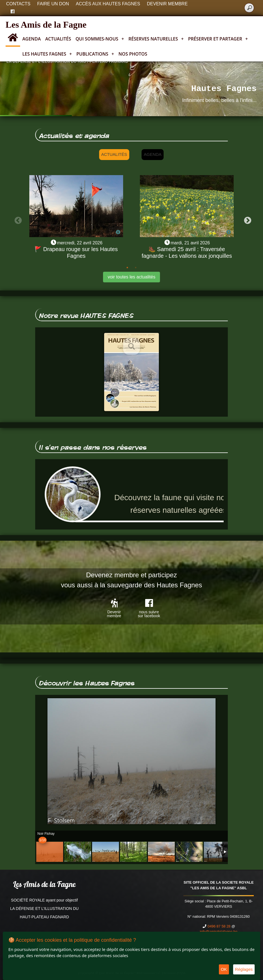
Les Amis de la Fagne (46, 25)
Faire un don (53, 4)
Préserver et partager (218, 39)
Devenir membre (167, 4)
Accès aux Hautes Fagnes (108, 4)
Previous (17, 219)
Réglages (244, 969)
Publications (95, 54)
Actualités (58, 39)
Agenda (32, 39)
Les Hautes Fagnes (47, 54)
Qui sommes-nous (100, 39)
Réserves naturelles (156, 39)
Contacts (18, 4)
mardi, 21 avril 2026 (190, 243)
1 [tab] (127, 268)
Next (246, 219)
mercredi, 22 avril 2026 (80, 243)
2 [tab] (136, 268)
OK (224, 969)
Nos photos (133, 54)
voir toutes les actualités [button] (132, 277)
